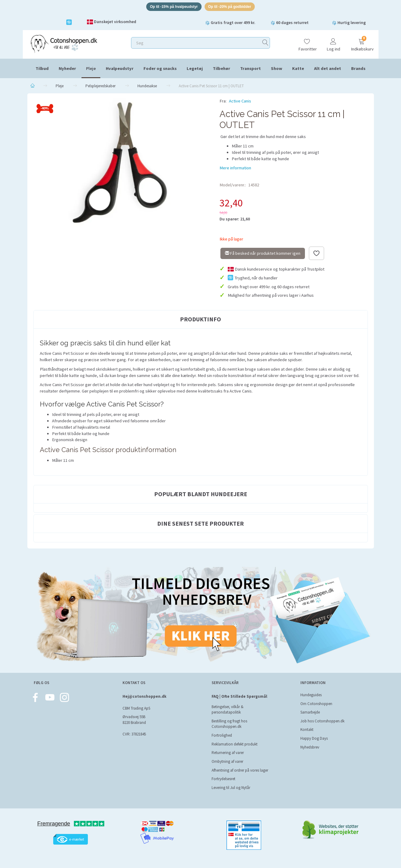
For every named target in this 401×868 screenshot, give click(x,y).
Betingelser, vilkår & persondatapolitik (228, 710)
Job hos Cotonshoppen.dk (322, 721)
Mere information (235, 169)
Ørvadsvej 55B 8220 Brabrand (134, 720)
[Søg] (265, 44)
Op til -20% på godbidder (232, 7)
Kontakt (307, 730)
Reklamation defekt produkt (235, 744)
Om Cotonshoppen (316, 704)
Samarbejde (310, 712)
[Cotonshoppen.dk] (64, 44)
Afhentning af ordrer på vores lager (240, 770)
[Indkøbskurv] (361, 43)
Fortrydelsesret (223, 779)
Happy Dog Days (314, 738)
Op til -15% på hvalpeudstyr (172, 7)
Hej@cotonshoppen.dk (144, 696)
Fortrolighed (222, 735)
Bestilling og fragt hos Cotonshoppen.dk (229, 724)
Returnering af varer (228, 753)
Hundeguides (311, 695)
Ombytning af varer (227, 761)
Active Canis (240, 102)
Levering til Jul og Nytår (231, 788)
